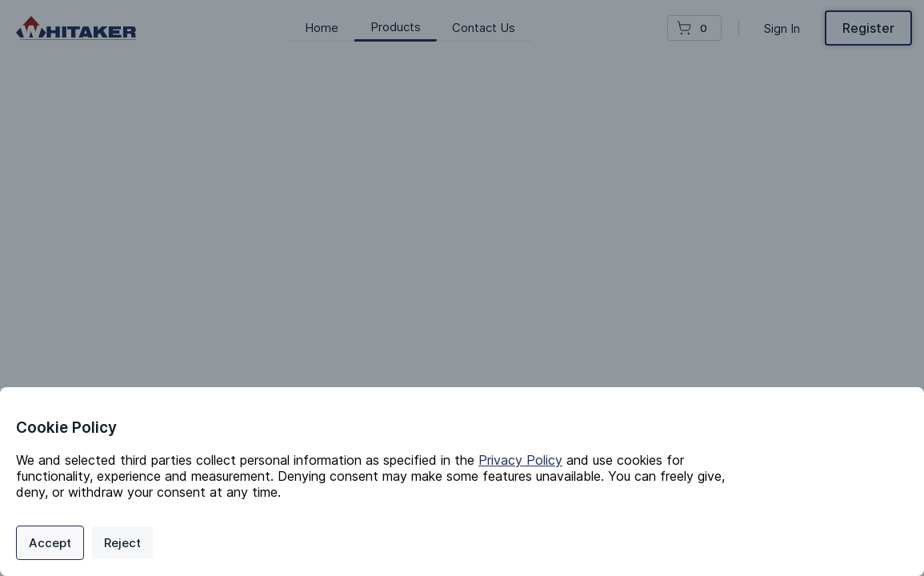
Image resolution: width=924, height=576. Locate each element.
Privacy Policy (520, 460)
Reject (122, 543)
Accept (50, 543)
